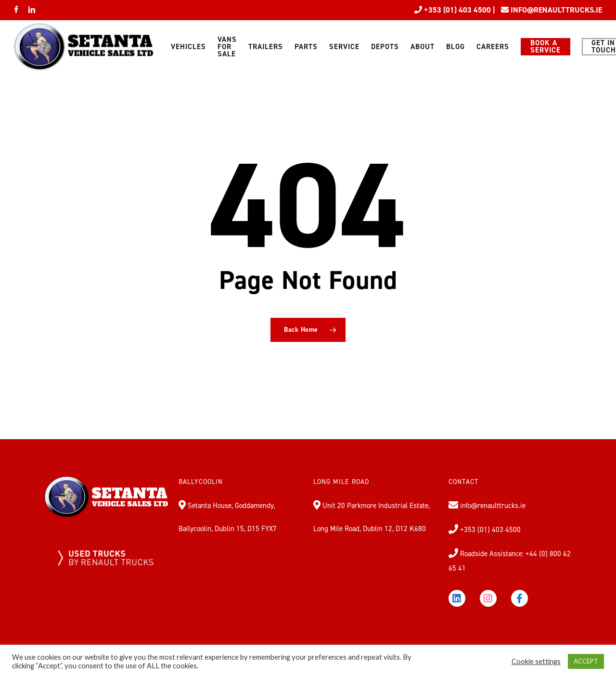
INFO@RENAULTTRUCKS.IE (556, 10)
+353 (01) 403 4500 (456, 10)
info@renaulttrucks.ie (492, 506)
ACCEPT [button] (586, 661)
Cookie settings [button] (536, 661)
